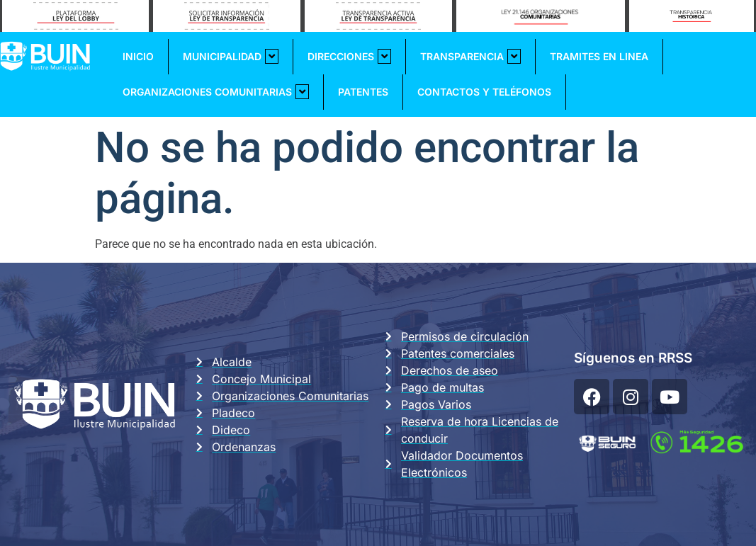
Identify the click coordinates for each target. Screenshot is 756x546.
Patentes (363, 92)
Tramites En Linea (599, 56)
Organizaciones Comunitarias (216, 92)
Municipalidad (231, 56)
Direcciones (349, 56)
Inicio (138, 56)
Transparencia (470, 56)
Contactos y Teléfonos (484, 92)
